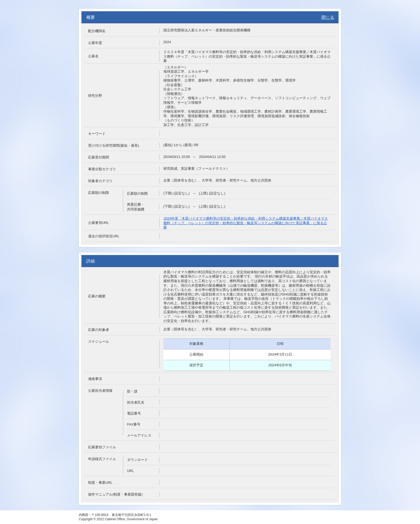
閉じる (328, 17)
